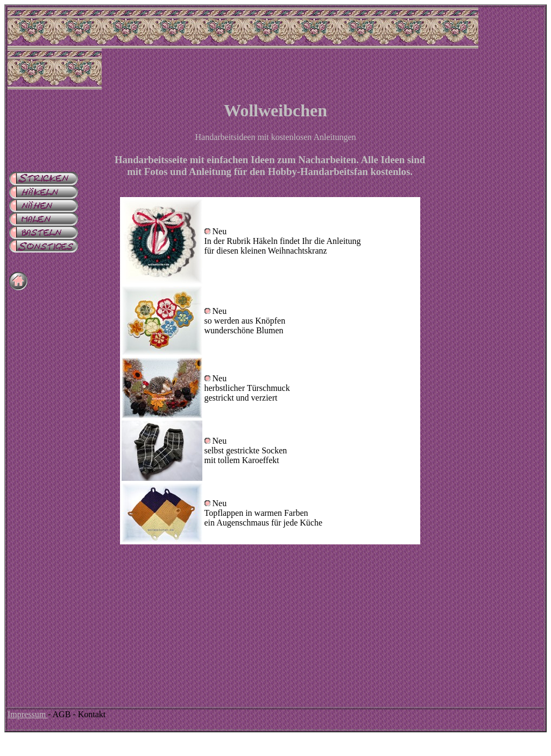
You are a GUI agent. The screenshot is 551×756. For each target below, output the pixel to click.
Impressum (28, 714)
